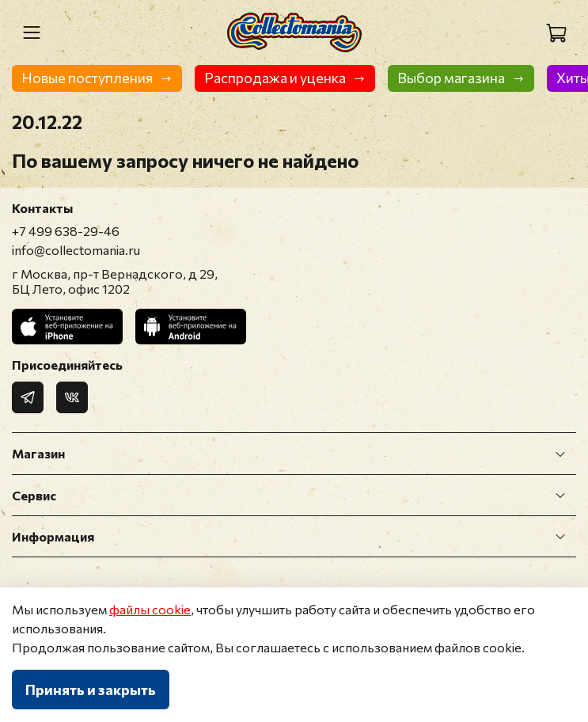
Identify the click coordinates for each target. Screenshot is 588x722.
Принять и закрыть (91, 690)
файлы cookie (150, 609)
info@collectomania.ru (76, 250)
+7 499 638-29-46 (66, 231)
